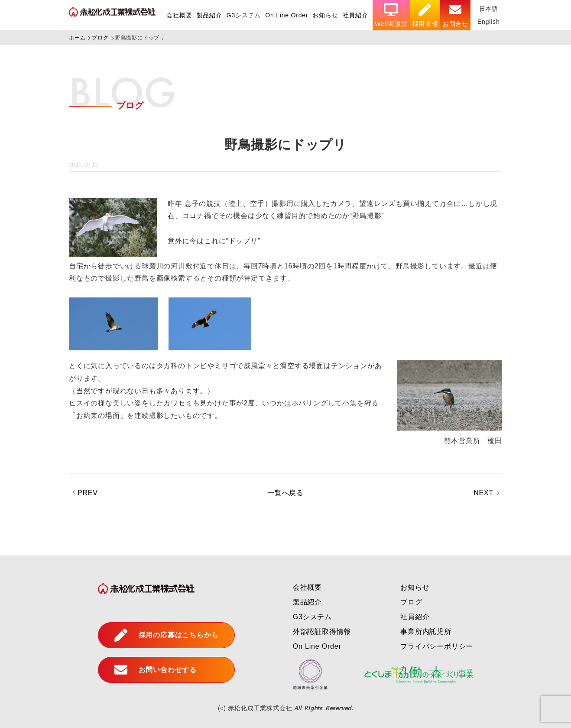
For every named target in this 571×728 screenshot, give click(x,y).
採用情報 (425, 15)
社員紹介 (355, 15)
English (489, 22)
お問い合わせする (156, 670)
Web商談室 (391, 15)
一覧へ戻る (285, 493)
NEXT (483, 493)
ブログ (411, 602)
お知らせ (325, 15)
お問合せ (456, 15)
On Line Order (287, 15)
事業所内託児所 (426, 632)
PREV (88, 493)
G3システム (244, 15)
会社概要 (179, 15)
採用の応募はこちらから (167, 635)
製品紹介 (209, 15)
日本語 (489, 9)
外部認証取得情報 (322, 632)
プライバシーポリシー (437, 646)
